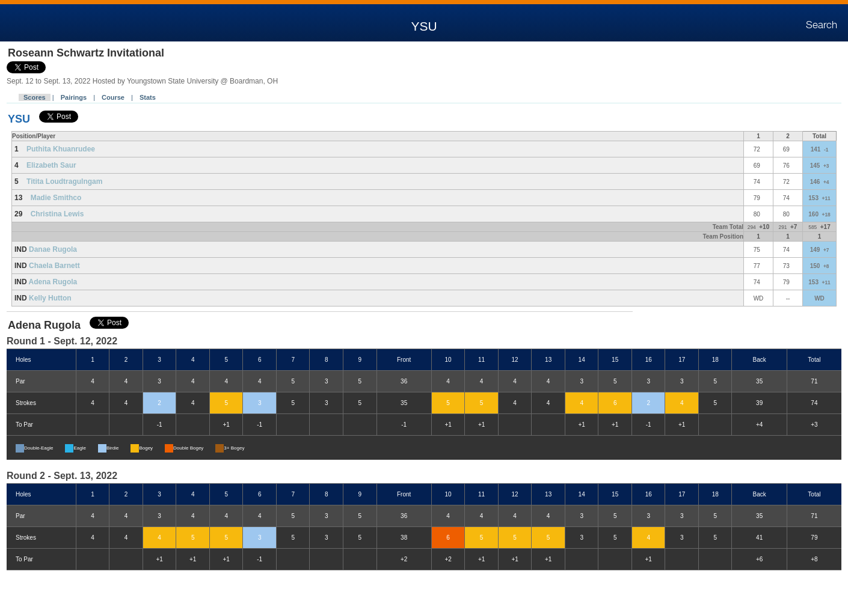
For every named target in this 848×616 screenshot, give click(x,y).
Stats (148, 97)
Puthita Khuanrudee (61, 149)
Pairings (74, 97)
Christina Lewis (57, 214)
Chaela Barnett (54, 266)
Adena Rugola (53, 282)
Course (113, 97)
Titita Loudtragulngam (64, 181)
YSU (19, 119)
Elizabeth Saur (51, 165)
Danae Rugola (53, 249)
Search (822, 25)
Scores (35, 97)
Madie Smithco (56, 198)
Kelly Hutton (50, 298)
